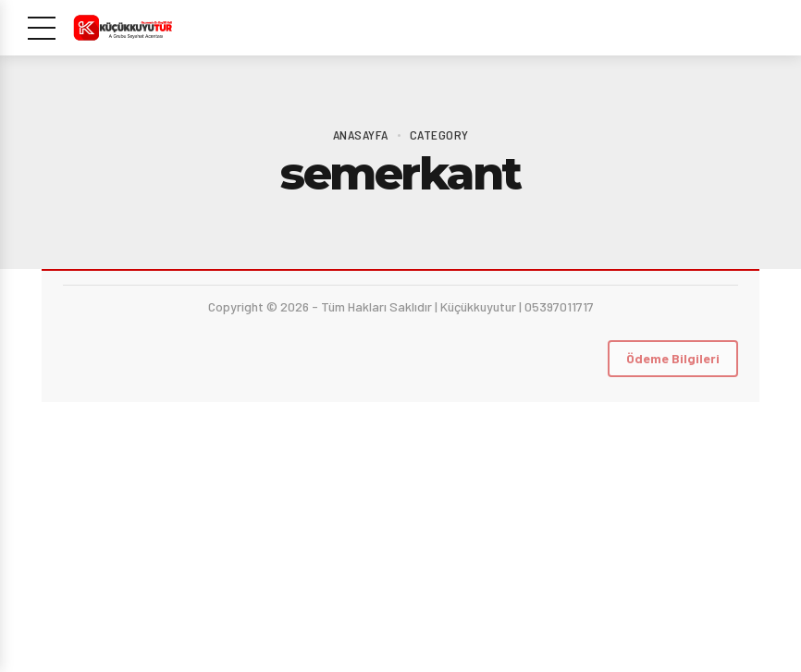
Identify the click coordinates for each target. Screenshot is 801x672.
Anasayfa (361, 134)
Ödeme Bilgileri (673, 358)
